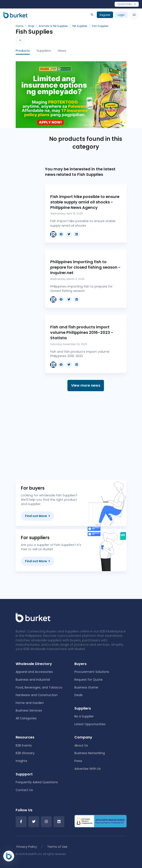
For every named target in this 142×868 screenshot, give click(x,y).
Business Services (29, 710)
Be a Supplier (84, 716)
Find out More (38, 516)
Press (78, 761)
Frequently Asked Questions (37, 782)
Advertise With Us (88, 769)
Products (23, 51)
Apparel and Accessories (34, 672)
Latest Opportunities (90, 724)
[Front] (33, 617)
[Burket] (15, 15)
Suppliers (44, 51)
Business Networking (90, 753)
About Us (81, 745)
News (62, 51)
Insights (21, 761)
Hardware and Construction (37, 695)
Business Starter (86, 687)
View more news (86, 385)
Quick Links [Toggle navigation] (127, 4)
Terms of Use (57, 847)
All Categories (26, 718)
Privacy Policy (27, 847)
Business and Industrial (33, 680)
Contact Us (24, 790)
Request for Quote (89, 680)
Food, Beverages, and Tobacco (39, 687)
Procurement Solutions (92, 672)
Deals (79, 695)
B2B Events (24, 745)
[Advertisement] (86, 436)
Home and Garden (30, 703)
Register (105, 15)
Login (121, 15)
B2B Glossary (25, 753)
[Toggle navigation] (134, 15)
